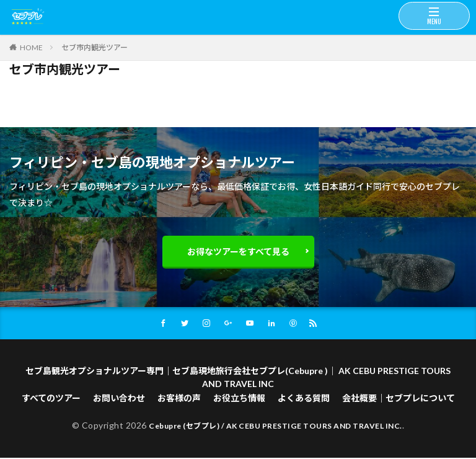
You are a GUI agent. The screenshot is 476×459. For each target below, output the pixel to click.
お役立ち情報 (239, 399)
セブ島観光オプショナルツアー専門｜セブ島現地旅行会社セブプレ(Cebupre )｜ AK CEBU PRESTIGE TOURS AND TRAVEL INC (238, 378)
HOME (31, 47)
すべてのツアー (51, 399)
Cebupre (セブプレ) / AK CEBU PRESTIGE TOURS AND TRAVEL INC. (275, 426)
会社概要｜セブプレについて (399, 399)
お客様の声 (179, 399)
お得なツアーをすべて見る (238, 252)
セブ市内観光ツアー (95, 47)
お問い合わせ (119, 399)
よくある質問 (304, 399)
